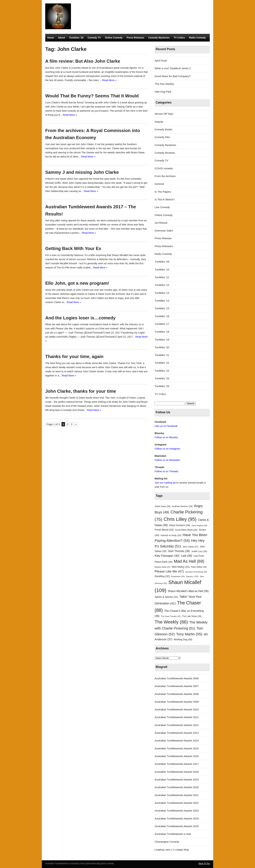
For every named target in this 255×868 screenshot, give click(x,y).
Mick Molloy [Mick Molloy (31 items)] (181, 567)
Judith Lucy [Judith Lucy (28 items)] (199, 551)
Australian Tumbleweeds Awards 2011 (177, 717)
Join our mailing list (165, 483)
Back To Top (204, 864)
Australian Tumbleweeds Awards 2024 (177, 818)
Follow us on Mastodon (167, 460)
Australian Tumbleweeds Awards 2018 (177, 772)
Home (51, 38)
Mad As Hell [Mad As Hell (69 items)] (189, 561)
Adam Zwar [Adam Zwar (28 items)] (163, 506)
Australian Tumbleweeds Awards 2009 (177, 702)
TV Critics (179, 38)
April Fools (161, 61)
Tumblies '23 (162, 371)
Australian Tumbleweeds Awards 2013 (177, 733)
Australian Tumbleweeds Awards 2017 (177, 764)
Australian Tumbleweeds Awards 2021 (177, 795)
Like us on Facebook (166, 426)
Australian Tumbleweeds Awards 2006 (177, 678)
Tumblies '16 (162, 316)
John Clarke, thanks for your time (81, 391)
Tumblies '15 (162, 308)
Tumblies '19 (162, 340)
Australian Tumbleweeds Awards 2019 (177, 779)
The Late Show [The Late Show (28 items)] (192, 616)
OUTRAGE (161, 223)
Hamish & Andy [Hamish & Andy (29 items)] (171, 535)
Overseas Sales (164, 231)
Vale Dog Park (163, 92)
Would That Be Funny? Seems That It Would (92, 96)
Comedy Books (163, 129)
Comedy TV (94, 38)
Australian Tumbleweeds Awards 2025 (177, 826)
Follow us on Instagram (167, 449)
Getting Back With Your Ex (73, 248)
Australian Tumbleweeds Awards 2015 (177, 748)
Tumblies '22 (162, 363)
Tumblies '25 (162, 386)
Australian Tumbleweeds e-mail (173, 834)
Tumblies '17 (162, 324)
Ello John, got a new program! (77, 283)
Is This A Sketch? (165, 199)
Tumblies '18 (162, 332)
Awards (159, 122)
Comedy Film (162, 137)
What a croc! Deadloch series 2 (173, 68)
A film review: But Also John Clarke (83, 61)
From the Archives (165, 176)
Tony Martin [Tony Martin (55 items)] (189, 634)
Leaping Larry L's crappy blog (172, 850)
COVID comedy (164, 168)
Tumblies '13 (162, 293)
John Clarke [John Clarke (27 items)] (190, 547)
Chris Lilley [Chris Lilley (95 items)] (180, 519)
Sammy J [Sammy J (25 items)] (192, 576)
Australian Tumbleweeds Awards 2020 (177, 787)
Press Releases (135, 38)
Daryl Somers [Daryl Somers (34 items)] (180, 525)
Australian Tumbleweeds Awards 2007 (177, 686)
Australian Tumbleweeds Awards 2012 (177, 725)
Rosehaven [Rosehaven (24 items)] (178, 576)
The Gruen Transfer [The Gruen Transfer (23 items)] (171, 616)
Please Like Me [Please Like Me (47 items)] (169, 571)
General (159, 184)
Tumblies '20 (162, 347)
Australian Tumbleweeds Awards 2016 (177, 756)
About (62, 38)
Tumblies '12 (162, 285)
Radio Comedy (197, 38)
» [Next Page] (76, 424)
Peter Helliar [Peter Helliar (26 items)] (199, 567)
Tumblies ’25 (76, 38)
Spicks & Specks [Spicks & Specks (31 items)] (166, 597)
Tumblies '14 (162, 301)
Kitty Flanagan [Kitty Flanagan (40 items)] (167, 556)
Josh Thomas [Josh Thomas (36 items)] (179, 551)
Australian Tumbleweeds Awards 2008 (177, 694)
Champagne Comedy (167, 842)
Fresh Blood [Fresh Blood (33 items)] (164, 530)
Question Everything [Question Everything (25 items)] (196, 572)
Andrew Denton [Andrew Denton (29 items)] (182, 506)
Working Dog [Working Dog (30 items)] (183, 640)
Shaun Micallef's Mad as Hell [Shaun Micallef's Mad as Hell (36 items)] (188, 591)
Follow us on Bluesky (166, 437)
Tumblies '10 (162, 270)
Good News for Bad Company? (173, 76)
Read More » (109, 80)
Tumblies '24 (162, 378)
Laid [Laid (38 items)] (187, 556)
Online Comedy (114, 38)
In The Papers (163, 192)
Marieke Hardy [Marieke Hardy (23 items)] (162, 567)
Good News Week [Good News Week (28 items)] (186, 530)
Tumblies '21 (162, 355)
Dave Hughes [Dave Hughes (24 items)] (200, 525)
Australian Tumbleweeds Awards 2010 (177, 709)
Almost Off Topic (164, 114)
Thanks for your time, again (74, 356)
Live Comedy (162, 207)
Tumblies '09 (162, 262)
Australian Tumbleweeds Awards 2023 (177, 811)
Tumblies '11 (162, 277)
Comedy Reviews (165, 153)
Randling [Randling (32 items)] (162, 576)
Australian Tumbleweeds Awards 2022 (177, 803)
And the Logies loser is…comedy (80, 318)
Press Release (163, 238)
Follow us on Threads (166, 471)
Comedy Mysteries (159, 38)
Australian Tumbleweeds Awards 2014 (177, 741)
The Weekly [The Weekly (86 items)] (171, 622)
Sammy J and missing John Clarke (82, 172)
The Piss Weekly (164, 84)
